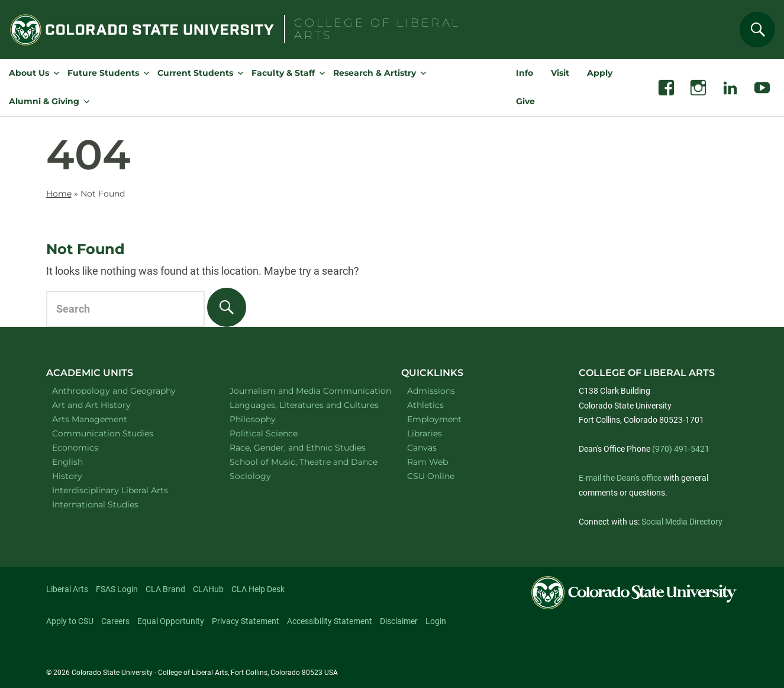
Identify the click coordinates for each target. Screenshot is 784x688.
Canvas (422, 448)
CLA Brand (165, 589)
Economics (91, 447)
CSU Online (431, 476)
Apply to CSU (70, 621)
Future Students (103, 73)
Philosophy (268, 419)
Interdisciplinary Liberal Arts (126, 490)
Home (59, 194)
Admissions (431, 391)
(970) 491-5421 (681, 449)
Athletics (425, 405)
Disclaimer (399, 621)
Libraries (425, 433)
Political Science (279, 433)
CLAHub (208, 589)
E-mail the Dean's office (620, 478)
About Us (29, 73)
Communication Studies (118, 433)
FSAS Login (117, 589)
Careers (115, 621)
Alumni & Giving (44, 101)
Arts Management (105, 419)
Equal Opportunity (171, 621)
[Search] (757, 30)
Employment (434, 419)
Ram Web (428, 462)
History (83, 476)
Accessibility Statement (330, 621)
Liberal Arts (67, 589)
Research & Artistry (375, 73)
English (83, 462)
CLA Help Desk (258, 589)
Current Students (195, 73)
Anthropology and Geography (126, 390)
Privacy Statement (246, 621)
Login (436, 621)
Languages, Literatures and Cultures (303, 405)
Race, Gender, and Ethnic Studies (303, 447)
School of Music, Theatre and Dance (304, 462)
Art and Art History (107, 405)
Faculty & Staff (283, 73)
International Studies (111, 504)
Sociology (266, 476)
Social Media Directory (682, 522)
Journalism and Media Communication (303, 390)
